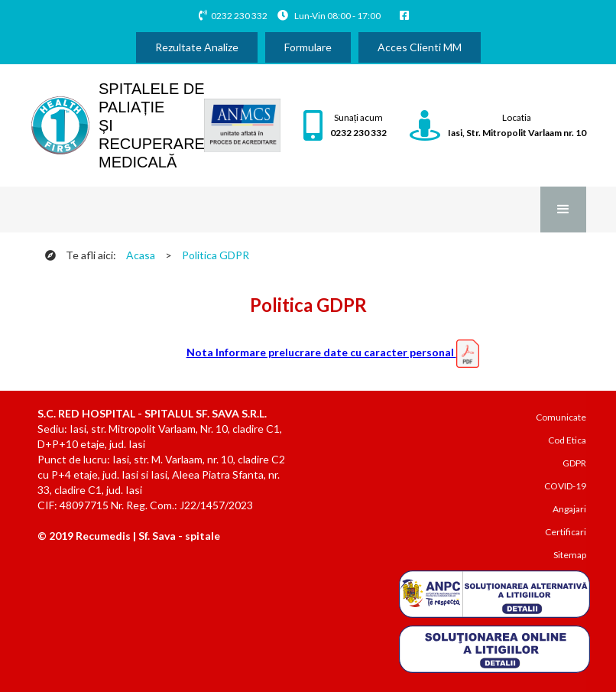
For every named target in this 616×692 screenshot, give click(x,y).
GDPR (574, 463)
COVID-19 (565, 486)
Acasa (141, 255)
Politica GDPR (216, 255)
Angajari (569, 509)
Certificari (566, 532)
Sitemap (570, 555)
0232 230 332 (239, 16)
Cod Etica (567, 440)
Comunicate (561, 417)
